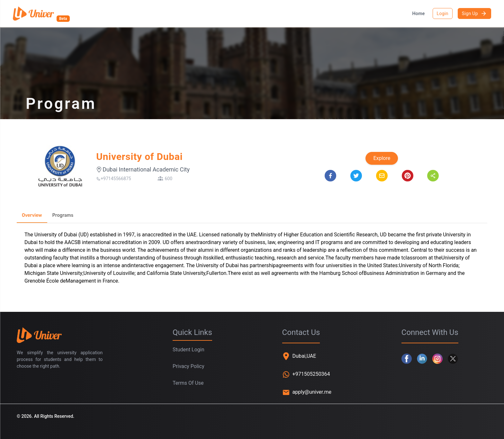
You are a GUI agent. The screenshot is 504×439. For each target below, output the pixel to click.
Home (419, 13)
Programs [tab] (63, 215)
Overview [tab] (32, 215)
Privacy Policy (189, 366)
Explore (382, 158)
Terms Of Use (188, 383)
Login (443, 13)
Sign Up (474, 13)
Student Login (189, 350)
